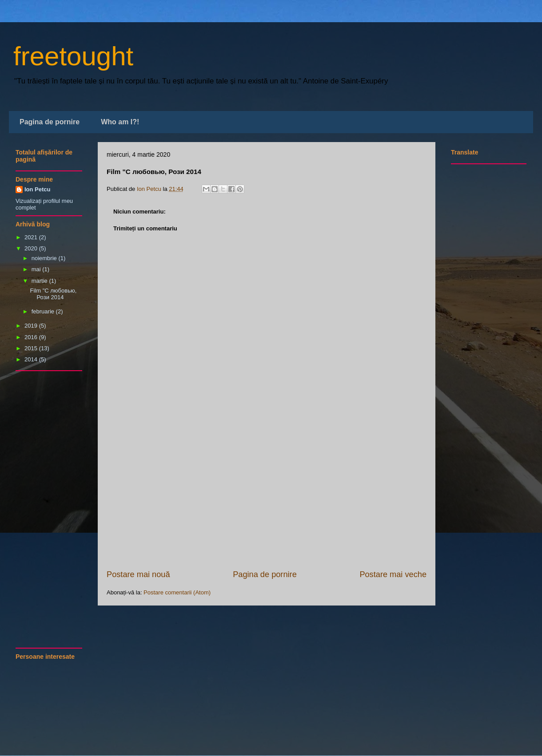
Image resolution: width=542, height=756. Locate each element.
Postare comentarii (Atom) (177, 592)
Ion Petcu (38, 189)
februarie (44, 311)
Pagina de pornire (50, 122)
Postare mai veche (393, 574)
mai (37, 269)
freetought (73, 56)
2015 (32, 348)
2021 (32, 237)
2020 (32, 248)
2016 (32, 337)
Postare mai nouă (138, 574)
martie (40, 281)
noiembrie (45, 258)
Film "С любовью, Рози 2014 (53, 294)
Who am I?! (120, 122)
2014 (32, 359)
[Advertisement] (267, 502)
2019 (32, 326)
